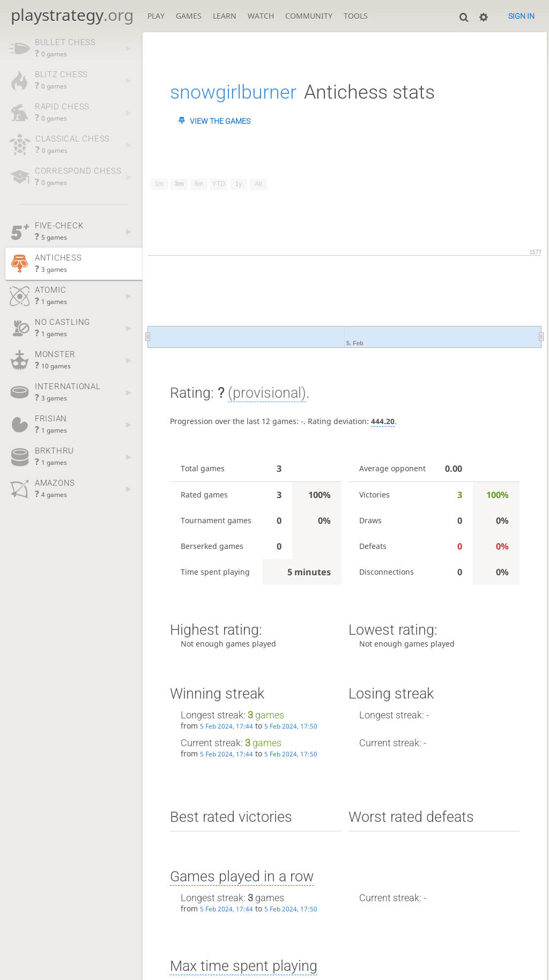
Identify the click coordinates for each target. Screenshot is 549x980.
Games (189, 16)
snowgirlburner (233, 92)
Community (309, 16)
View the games (220, 121)
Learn (225, 16)
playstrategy (72, 15)
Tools (356, 16)
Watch (261, 16)
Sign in (521, 16)
